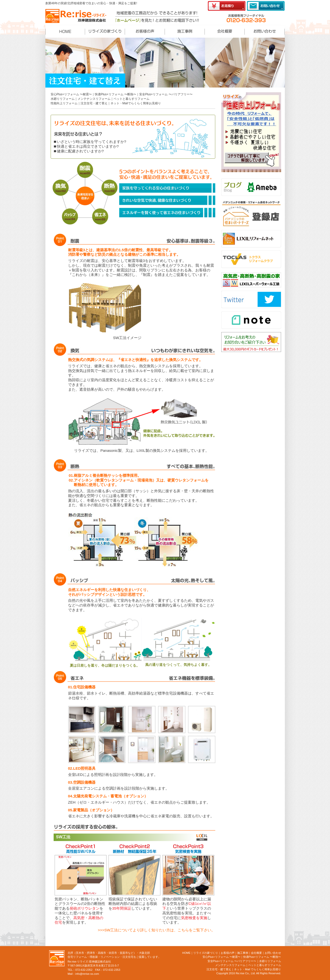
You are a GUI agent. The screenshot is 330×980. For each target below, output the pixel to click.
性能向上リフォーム (64, 103)
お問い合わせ (273, 953)
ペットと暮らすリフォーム (131, 99)
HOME (186, 953)
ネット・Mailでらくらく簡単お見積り (136, 103)
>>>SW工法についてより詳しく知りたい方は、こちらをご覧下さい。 (156, 930)
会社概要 (256, 953)
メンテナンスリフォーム (94, 99)
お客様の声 (228, 953)
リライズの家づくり (206, 953)
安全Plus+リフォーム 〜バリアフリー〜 (166, 94)
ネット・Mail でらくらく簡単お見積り (257, 969)
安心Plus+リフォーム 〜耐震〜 (71, 94)
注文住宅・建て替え (94, 103)
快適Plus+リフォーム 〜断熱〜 (115, 94)
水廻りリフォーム (63, 99)
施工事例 (243, 953)
